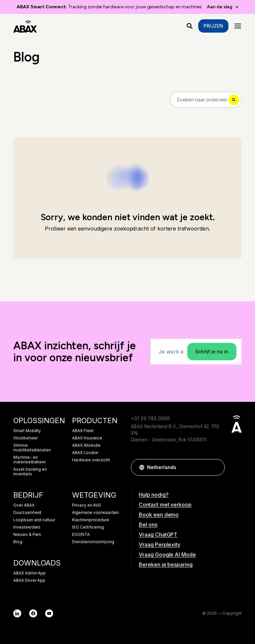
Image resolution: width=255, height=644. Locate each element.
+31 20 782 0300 (150, 418)
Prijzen (213, 26)
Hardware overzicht (91, 460)
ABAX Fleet (83, 431)
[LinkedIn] (17, 613)
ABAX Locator (85, 453)
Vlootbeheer (25, 438)
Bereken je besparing (166, 564)
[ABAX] (25, 26)
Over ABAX (24, 505)
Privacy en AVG (86, 505)
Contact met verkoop (165, 505)
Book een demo (159, 515)
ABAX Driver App (29, 580)
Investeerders (27, 527)
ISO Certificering (88, 527)
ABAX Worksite (86, 445)
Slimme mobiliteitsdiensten (32, 448)
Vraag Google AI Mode (167, 555)
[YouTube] (49, 613)
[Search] (206, 100)
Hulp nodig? (154, 495)
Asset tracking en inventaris (30, 472)
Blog (18, 542)
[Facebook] (33, 613)
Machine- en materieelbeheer (30, 460)
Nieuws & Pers (27, 535)
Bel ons (148, 525)
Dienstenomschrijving (93, 542)
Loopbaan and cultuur (34, 520)
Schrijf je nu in (212, 351)
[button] (216, 467)
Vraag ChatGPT (158, 535)
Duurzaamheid (27, 513)
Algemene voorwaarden (95, 513)
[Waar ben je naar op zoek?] (190, 26)
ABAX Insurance (87, 438)
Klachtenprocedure (91, 520)
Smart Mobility (27, 431)
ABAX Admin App (30, 573)
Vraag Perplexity (160, 545)
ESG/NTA (81, 535)
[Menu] (238, 26)
